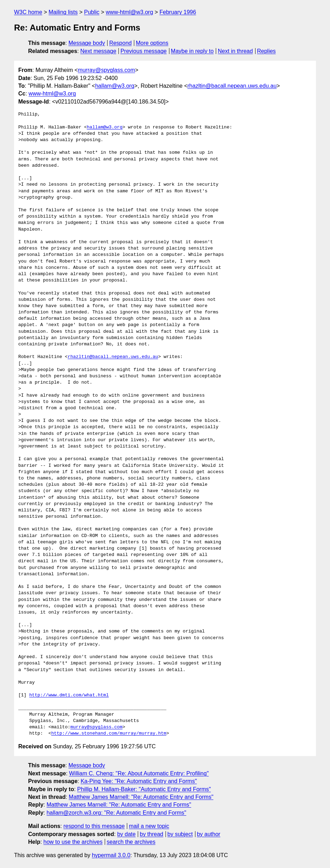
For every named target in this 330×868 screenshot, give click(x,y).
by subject (180, 834)
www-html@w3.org (129, 12)
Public (92, 12)
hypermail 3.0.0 (111, 855)
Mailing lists (63, 12)
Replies (266, 51)
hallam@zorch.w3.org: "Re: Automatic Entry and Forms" (116, 813)
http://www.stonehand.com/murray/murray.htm (109, 734)
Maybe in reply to (192, 51)
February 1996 (178, 12)
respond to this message (94, 826)
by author (209, 834)
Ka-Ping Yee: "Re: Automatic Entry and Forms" (139, 781)
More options (152, 43)
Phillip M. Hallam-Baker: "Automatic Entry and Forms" (144, 789)
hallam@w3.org (115, 86)
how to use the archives (73, 842)
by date (126, 834)
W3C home (28, 12)
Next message (98, 51)
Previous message (144, 51)
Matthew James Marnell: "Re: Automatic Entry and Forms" (141, 797)
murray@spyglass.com (106, 70)
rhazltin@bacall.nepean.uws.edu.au (232, 86)
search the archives (131, 842)
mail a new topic (149, 826)
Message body (87, 43)
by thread (152, 834)
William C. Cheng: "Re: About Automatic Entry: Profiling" (139, 773)
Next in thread (235, 51)
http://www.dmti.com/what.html (69, 695)
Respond (121, 43)
